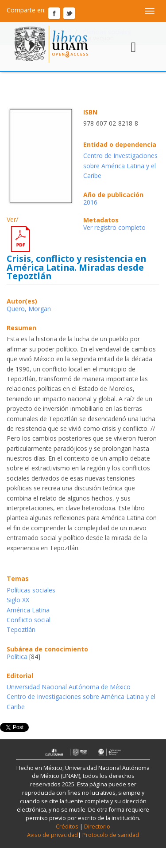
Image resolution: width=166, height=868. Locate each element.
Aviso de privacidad (52, 835)
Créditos (67, 827)
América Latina (28, 610)
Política (17, 657)
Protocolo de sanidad (111, 835)
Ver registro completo (114, 227)
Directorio (97, 827)
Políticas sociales (31, 590)
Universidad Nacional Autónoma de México (69, 687)
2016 (90, 202)
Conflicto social (29, 620)
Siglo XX (18, 600)
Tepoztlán (21, 629)
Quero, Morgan (29, 309)
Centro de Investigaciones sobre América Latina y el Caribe (120, 166)
